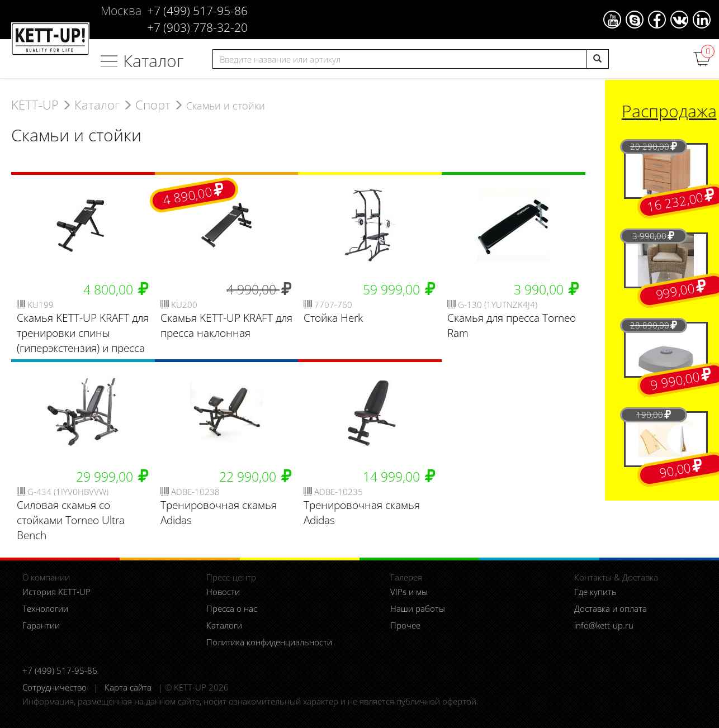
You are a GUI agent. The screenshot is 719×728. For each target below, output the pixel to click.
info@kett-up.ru (604, 625)
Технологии (45, 608)
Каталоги (224, 625)
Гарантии (41, 625)
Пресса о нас (232, 608)
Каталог (153, 61)
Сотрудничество (55, 687)
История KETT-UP (56, 592)
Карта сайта (128, 687)
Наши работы (418, 608)
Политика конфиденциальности (269, 642)
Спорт (153, 105)
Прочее (405, 625)
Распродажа (669, 111)
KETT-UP (35, 105)
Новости (223, 592)
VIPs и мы (409, 592)
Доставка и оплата (611, 608)
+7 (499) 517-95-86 (60, 670)
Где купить (595, 592)
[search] (597, 59)
